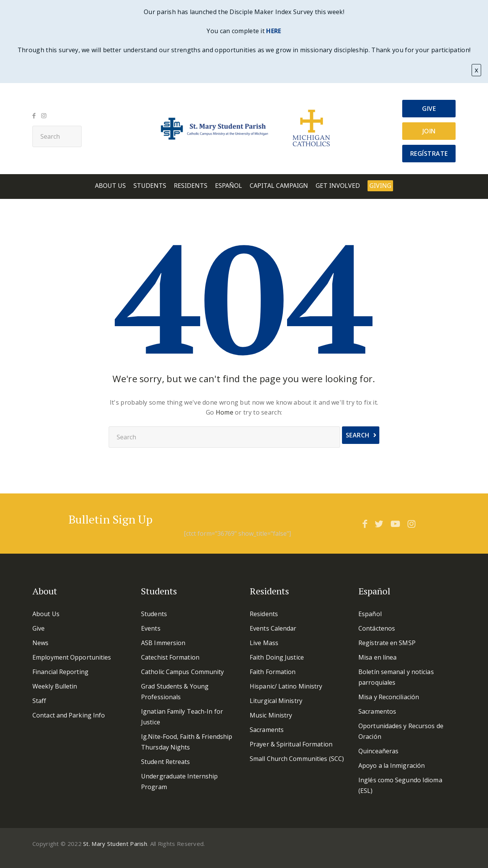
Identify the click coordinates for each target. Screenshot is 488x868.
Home (225, 412)
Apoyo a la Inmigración (392, 766)
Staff (39, 701)
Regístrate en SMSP (387, 643)
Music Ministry (271, 715)
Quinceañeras (378, 751)
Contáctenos (377, 628)
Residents (191, 186)
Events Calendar (273, 628)
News (40, 643)
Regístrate (429, 154)
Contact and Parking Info (69, 715)
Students (150, 186)
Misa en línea (377, 657)
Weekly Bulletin (55, 686)
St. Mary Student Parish (115, 844)
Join (429, 131)
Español (229, 186)
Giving (380, 186)
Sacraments (267, 730)
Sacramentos (377, 711)
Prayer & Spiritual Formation (291, 744)
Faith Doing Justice (277, 657)
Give (429, 109)
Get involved (338, 186)
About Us (110, 186)
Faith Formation (273, 672)
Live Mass (264, 643)
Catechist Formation (170, 657)
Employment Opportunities (72, 657)
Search (358, 435)
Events (151, 628)
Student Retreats (166, 762)
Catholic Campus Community (183, 672)
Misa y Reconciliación (389, 697)
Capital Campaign (279, 186)
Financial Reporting (60, 672)
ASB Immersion (163, 643)
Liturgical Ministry (276, 701)
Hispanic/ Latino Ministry (286, 686)
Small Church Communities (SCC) (297, 759)
